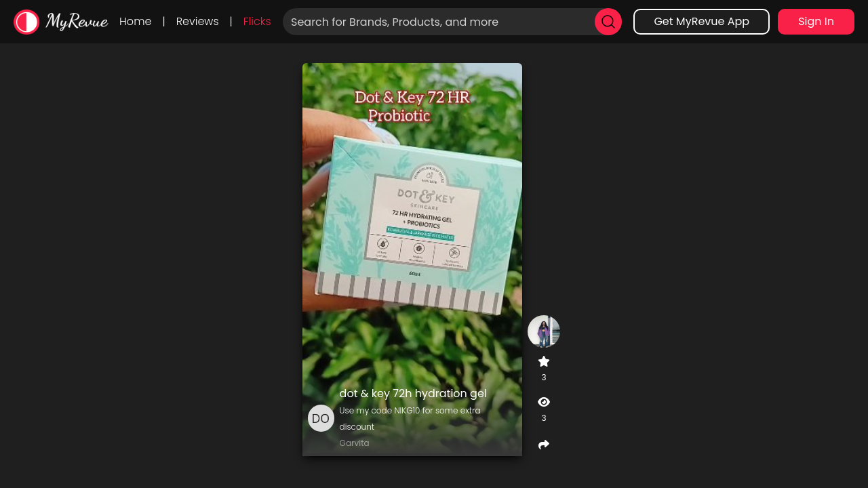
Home (135, 21)
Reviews (198, 21)
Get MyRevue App (702, 21)
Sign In (816, 21)
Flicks (257, 21)
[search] (608, 22)
